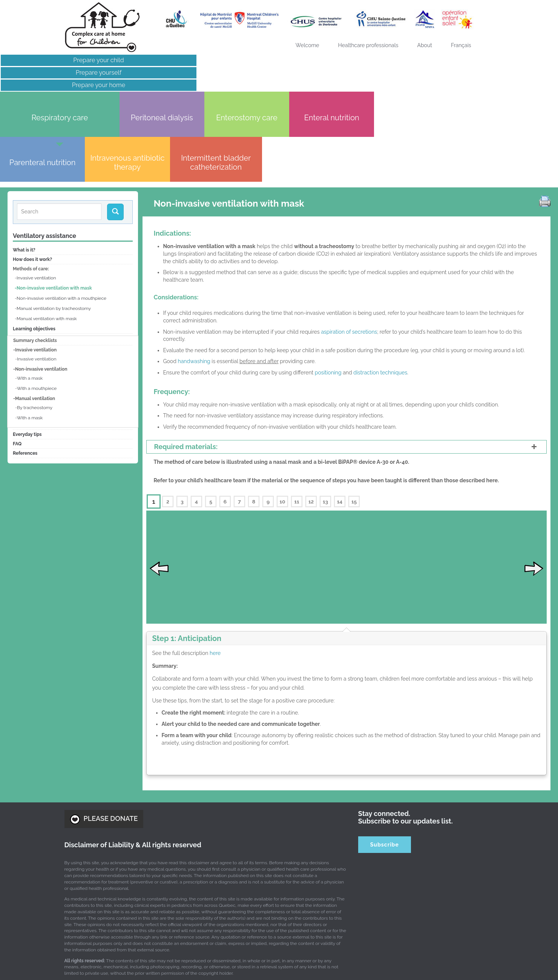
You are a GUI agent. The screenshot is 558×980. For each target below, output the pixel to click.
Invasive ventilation (36, 201)
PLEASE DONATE (104, 745)
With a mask (30, 301)
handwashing (194, 284)
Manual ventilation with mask (47, 242)
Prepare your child (64, 60)
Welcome (307, 45)
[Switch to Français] (461, 45)
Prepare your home (64, 85)
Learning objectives (34, 252)
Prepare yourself (64, 73)
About (425, 45)
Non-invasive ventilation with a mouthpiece (61, 221)
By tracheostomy (35, 331)
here (215, 579)
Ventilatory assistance (44, 159)
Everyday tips (27, 357)
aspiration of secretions (349, 255)
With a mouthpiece (37, 311)
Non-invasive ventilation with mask (54, 211)
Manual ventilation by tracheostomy (54, 232)
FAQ (17, 367)
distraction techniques (380, 296)
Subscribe (385, 770)
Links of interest (64, 97)
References (25, 376)
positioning (328, 296)
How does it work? (32, 183)
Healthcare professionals (368, 45)
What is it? (24, 173)
